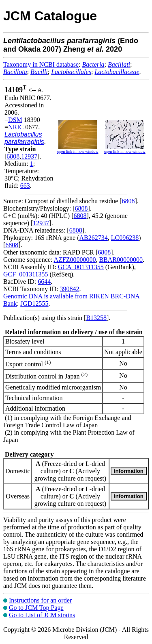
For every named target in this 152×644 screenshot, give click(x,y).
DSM (15, 120)
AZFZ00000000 (75, 260)
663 (25, 186)
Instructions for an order (40, 600)
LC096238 (125, 238)
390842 (69, 289)
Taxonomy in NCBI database (41, 64)
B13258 (96, 318)
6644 (44, 282)
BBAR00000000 (121, 260)
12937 (29, 156)
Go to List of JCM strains (42, 615)
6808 (13, 156)
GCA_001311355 (81, 267)
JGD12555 (34, 304)
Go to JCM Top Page (36, 608)
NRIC (16, 127)
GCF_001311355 (26, 274)
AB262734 (94, 238)
